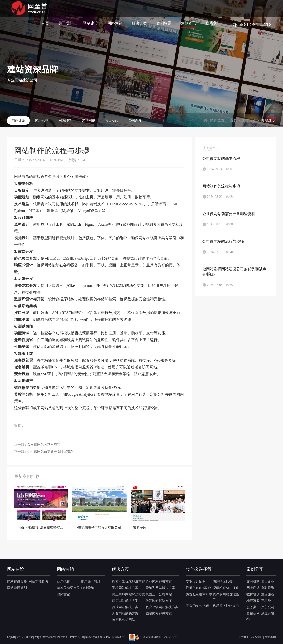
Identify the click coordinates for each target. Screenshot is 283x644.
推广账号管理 (91, 582)
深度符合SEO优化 (226, 588)
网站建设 (90, 23)
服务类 (251, 607)
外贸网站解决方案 (125, 613)
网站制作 (22, 177)
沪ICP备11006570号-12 (114, 637)
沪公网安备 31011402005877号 (156, 637)
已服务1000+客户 (198, 588)
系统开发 (268, 613)
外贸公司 (268, 607)
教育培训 (253, 594)
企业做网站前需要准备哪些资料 (50, 452)
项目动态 (112, 121)
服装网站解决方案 (159, 601)
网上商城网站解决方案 (129, 594)
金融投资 (268, 588)
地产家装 (253, 601)
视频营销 (63, 594)
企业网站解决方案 (159, 582)
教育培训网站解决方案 (162, 607)
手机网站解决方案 (125, 588)
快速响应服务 (223, 582)
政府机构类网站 (124, 620)
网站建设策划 (17, 588)
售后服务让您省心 (226, 606)
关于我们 (66, 23)
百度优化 (63, 582)
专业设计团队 (196, 582)
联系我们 (213, 23)
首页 (45, 23)
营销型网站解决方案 (160, 588)
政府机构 (253, 582)
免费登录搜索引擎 (199, 594)
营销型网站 (253, 616)
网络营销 (115, 23)
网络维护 (65, 121)
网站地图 (270, 637)
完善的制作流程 (197, 606)
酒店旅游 (268, 594)
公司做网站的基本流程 (44, 445)
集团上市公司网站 (159, 594)
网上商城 (253, 588)
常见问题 (88, 121)
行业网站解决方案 (125, 607)
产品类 (266, 601)
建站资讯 (188, 23)
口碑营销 (87, 588)
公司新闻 (135, 121)
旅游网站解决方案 (159, 613)
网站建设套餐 (17, 582)
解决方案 (139, 23)
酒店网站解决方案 (125, 601)
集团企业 (268, 582)
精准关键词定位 (68, 588)
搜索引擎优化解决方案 (129, 582)
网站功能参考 (38, 582)
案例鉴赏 (164, 23)
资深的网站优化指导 (226, 597)
